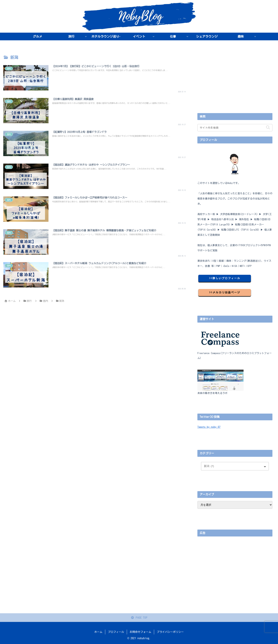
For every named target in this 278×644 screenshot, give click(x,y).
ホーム (98, 632)
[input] (235, 128)
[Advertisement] (235, 81)
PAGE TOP (139, 618)
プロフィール (116, 632)
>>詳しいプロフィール (225, 278)
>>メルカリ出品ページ (225, 292)
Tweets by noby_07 (209, 427)
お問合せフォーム (140, 632)
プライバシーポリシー (170, 632)
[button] (268, 128)
